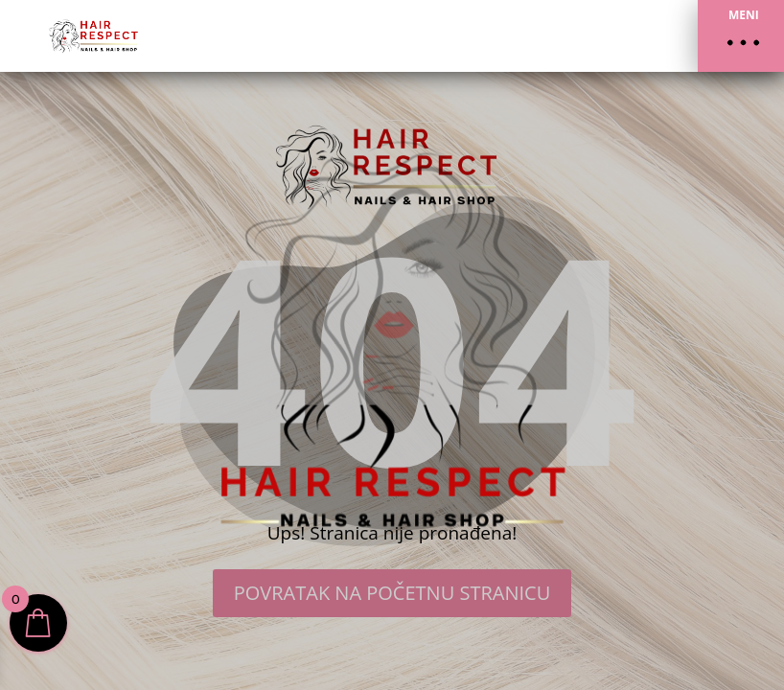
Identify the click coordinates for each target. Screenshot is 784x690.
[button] (741, 36)
